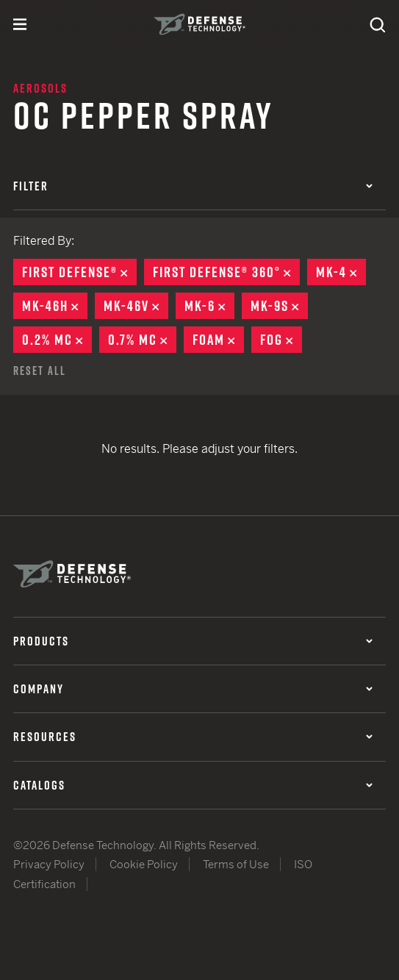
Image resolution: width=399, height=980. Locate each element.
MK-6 (209, 306)
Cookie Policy (144, 864)
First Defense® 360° (226, 272)
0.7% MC (142, 340)
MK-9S (279, 306)
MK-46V (136, 306)
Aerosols (40, 88)
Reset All (40, 371)
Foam (218, 340)
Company (193, 689)
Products (193, 641)
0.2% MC (57, 340)
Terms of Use (236, 864)
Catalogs (193, 785)
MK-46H (55, 306)
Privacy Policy (49, 864)
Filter (193, 186)
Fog (281, 340)
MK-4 (341, 272)
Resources (193, 737)
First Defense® (79, 272)
